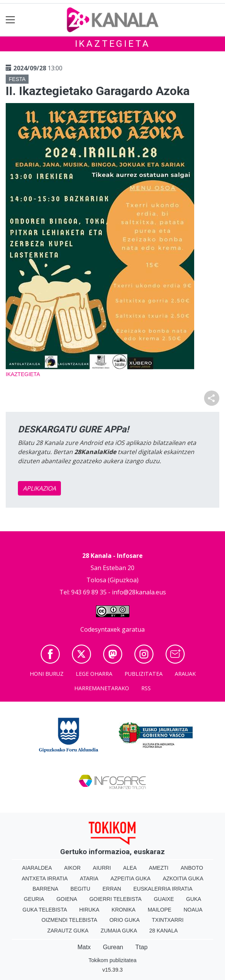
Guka (194, 899)
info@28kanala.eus (139, 592)
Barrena (45, 889)
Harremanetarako (102, 688)
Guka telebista (45, 910)
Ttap (142, 947)
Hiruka (89, 910)
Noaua (193, 910)
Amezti (159, 868)
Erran (112, 889)
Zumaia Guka (119, 931)
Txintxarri (168, 920)
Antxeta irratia (45, 878)
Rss (146, 688)
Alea (130, 868)
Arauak (185, 674)
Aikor (72, 868)
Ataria (89, 878)
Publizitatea (144, 674)
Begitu (80, 889)
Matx (84, 947)
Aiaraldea (37, 868)
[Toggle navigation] (10, 20)
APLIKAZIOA (39, 488)
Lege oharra (94, 674)
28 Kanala (164, 931)
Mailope (160, 910)
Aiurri (102, 868)
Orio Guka (124, 920)
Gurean (113, 947)
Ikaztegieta (113, 44)
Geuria (34, 899)
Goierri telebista (116, 899)
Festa (17, 79)
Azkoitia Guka (183, 878)
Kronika (124, 910)
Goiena (67, 899)
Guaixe (164, 899)
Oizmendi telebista (69, 920)
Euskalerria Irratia (163, 889)
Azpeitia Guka (130, 878)
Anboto (192, 868)
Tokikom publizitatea (112, 960)
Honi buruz (47, 674)
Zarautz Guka (68, 931)
